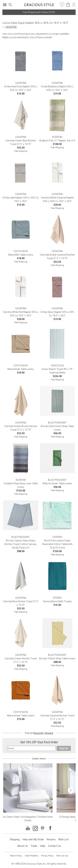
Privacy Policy (47, 856)
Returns (51, 839)
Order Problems (32, 856)
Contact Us (54, 846)
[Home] (39, 6)
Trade (34, 846)
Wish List (63, 839)
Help (43, 846)
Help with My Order (33, 839)
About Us (23, 846)
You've (39, 733)
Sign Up (64, 748)
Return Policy (16, 856)
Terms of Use (62, 856)
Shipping (15, 839)
